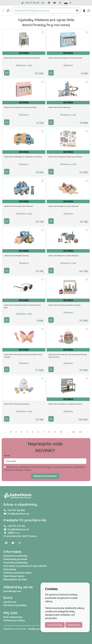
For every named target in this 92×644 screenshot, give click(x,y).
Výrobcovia (10, 602)
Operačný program (14, 576)
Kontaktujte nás (12, 591)
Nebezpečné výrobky (15, 579)
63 (80, 432)
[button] (3, 11)
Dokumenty (10, 569)
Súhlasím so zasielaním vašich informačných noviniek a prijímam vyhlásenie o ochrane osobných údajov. (45, 468)
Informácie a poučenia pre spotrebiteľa (25, 566)
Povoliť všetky (55, 625)
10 (61, 432)
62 (74, 432)
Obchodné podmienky (15, 563)
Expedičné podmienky (15, 556)
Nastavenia (74, 625)
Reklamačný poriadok (15, 559)
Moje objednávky (13, 617)
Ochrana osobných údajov (18, 573)
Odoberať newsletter (45, 476)
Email (7, 456)
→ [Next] (87, 432)
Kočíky (32, 629)
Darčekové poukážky (15, 605)
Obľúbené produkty (14, 620)
